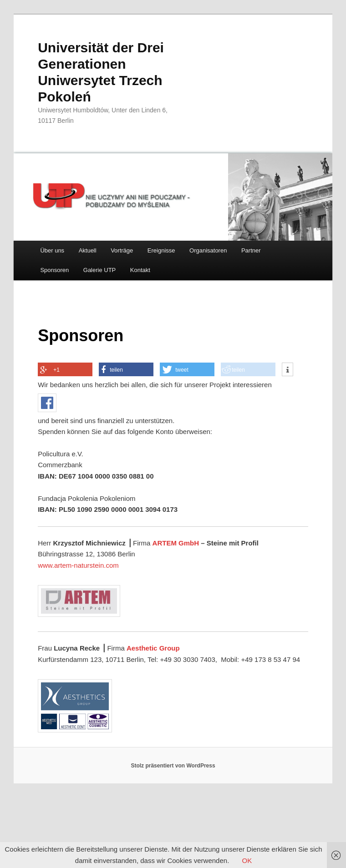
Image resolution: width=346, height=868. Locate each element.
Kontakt (140, 270)
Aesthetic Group (153, 648)
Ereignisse (161, 250)
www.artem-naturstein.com (78, 565)
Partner (251, 250)
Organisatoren (208, 250)
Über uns (52, 250)
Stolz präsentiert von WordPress (173, 766)
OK (247, 860)
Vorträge (122, 250)
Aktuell (88, 250)
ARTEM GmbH (176, 543)
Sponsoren (54, 270)
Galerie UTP (100, 270)
